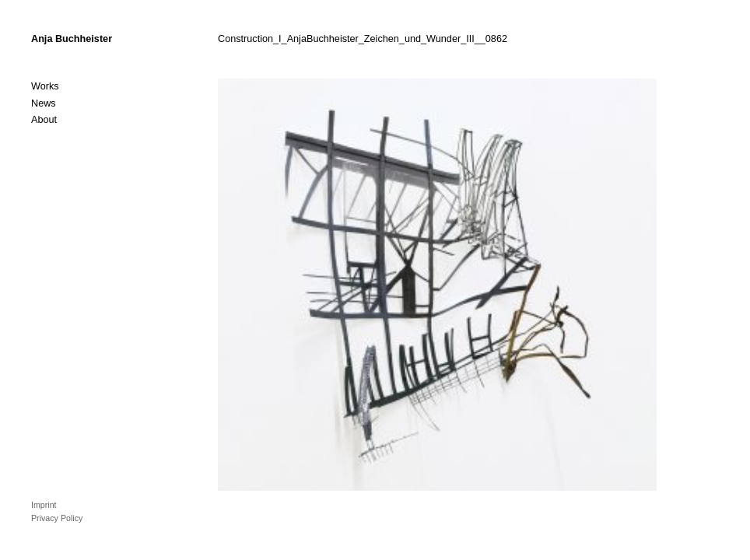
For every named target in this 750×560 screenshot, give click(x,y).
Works (45, 86)
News (44, 103)
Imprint (44, 505)
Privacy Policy (57, 518)
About (44, 120)
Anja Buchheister (72, 39)
